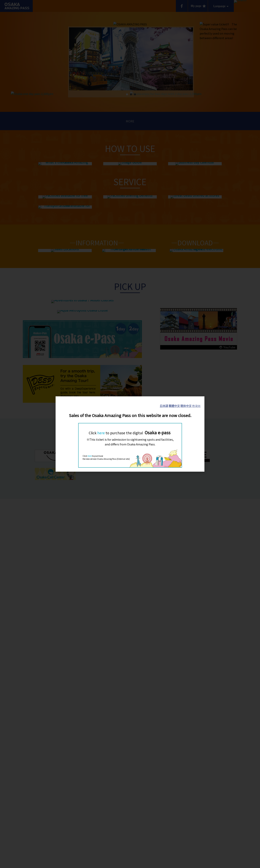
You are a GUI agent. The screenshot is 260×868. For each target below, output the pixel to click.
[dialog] (130, 434)
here (101, 433)
